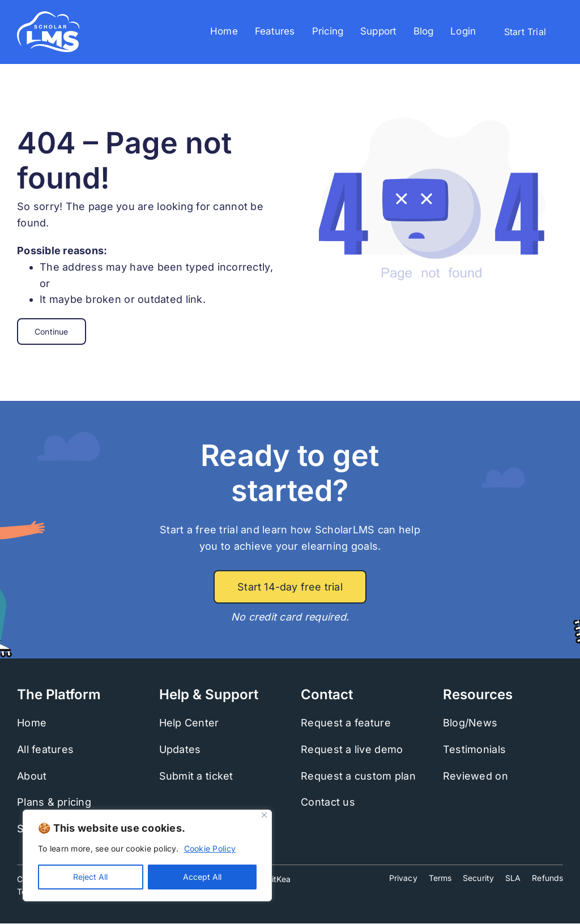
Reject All (90, 877)
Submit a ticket (196, 776)
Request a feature (346, 723)
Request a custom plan (358, 776)
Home (32, 723)
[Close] (264, 815)
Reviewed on (475, 776)
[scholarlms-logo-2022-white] (48, 16)
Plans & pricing (54, 802)
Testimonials (474, 749)
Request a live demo (352, 749)
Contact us (328, 802)
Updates (180, 749)
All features (45, 749)
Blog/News (470, 723)
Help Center (189, 723)
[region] (147, 855)
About (32, 776)
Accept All (202, 877)
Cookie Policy (210, 848)
